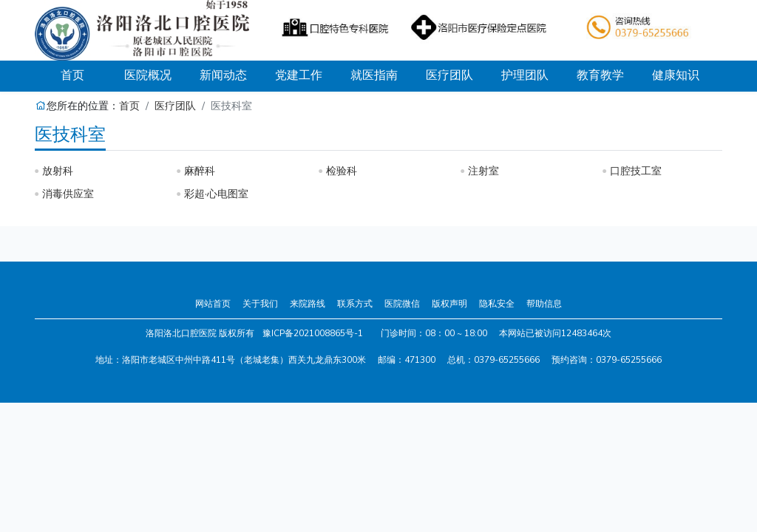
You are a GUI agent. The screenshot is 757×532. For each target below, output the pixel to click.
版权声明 (449, 304)
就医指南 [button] (374, 75)
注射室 (483, 171)
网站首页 (213, 304)
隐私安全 (497, 304)
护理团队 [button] (525, 75)
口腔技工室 (636, 171)
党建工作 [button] (299, 75)
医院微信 (402, 304)
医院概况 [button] (148, 75)
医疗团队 (175, 106)
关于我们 (260, 304)
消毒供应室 (68, 194)
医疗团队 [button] (449, 75)
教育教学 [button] (600, 75)
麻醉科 (200, 171)
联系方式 (355, 304)
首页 (85, 75)
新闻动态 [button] (223, 75)
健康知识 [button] (676, 75)
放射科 (58, 171)
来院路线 (308, 304)
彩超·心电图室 (216, 194)
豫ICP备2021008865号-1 (313, 333)
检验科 (342, 171)
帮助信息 (544, 304)
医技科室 (70, 134)
